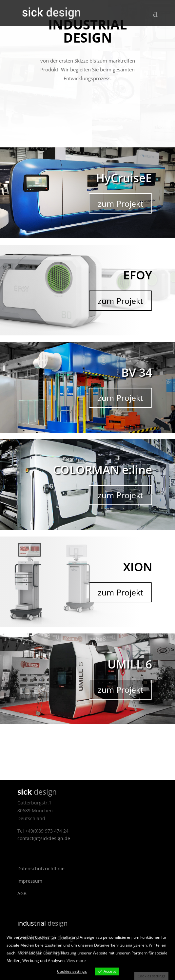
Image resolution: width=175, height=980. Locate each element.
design (42, 923)
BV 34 (137, 372)
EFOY (138, 275)
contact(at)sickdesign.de (44, 838)
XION (138, 567)
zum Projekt (120, 203)
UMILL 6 (130, 664)
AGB (22, 893)
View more (76, 961)
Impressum (30, 881)
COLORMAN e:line (103, 470)
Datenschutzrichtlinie (41, 868)
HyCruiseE (124, 178)
